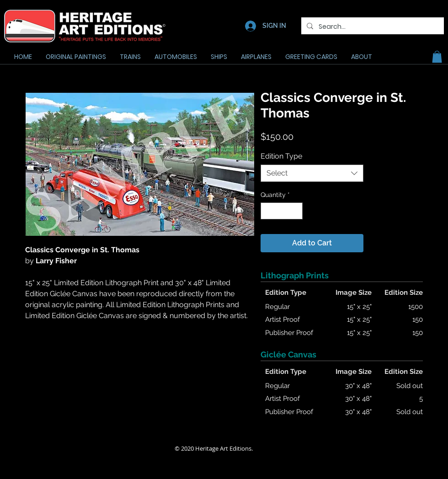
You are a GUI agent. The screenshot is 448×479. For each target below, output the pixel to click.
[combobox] (312, 173)
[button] (437, 57)
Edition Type (281, 156)
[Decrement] (268, 211)
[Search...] (372, 27)
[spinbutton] (282, 211)
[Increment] (296, 211)
